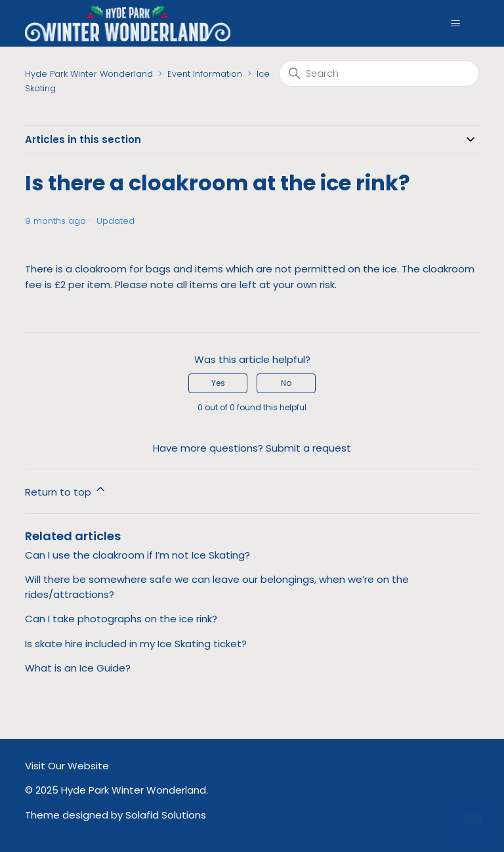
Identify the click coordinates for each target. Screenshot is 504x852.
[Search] (379, 74)
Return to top (66, 491)
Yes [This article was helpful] (218, 383)
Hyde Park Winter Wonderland (89, 74)
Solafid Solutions (166, 815)
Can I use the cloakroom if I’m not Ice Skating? (137, 555)
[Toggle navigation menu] (456, 24)
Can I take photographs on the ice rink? (121, 619)
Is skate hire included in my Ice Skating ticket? (136, 644)
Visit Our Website (67, 766)
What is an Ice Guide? (78, 668)
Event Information (205, 74)
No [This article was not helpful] (286, 383)
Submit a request (308, 448)
